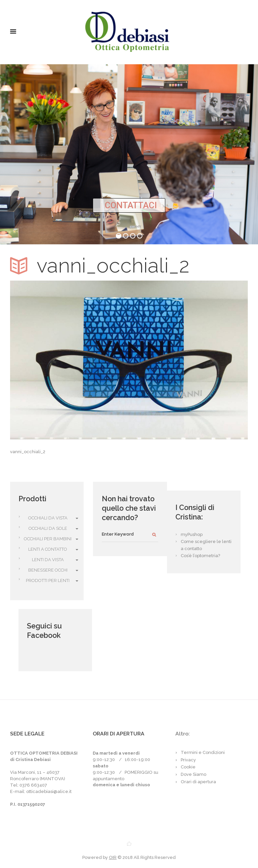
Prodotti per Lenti (48, 581)
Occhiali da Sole (48, 528)
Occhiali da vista (48, 518)
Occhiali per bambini (48, 539)
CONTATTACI (131, 205)
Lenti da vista (48, 560)
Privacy (188, 760)
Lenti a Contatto (48, 549)
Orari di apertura (198, 782)
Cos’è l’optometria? (200, 556)
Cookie (188, 767)
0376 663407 (33, 785)
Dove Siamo (193, 774)
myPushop (192, 534)
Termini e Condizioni (203, 752)
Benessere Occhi (48, 570)
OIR (113, 857)
